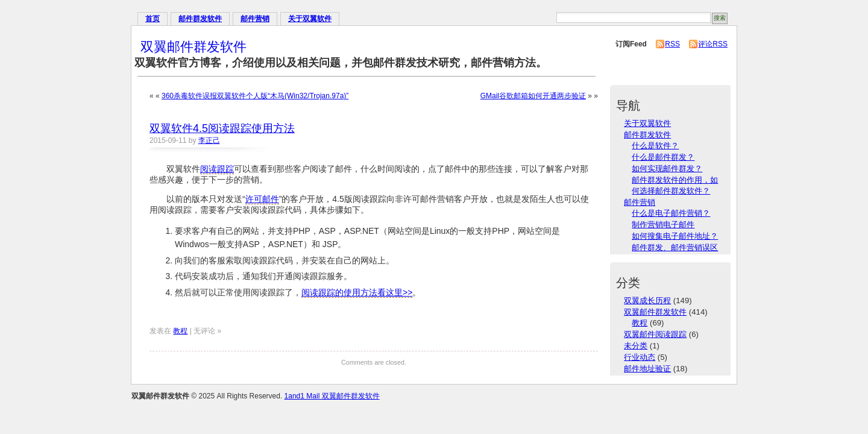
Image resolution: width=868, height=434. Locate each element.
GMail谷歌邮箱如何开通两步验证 (533, 96)
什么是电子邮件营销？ (671, 213)
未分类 (636, 346)
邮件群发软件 (200, 19)
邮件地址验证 (647, 369)
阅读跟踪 (217, 169)
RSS (672, 44)
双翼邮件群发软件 (193, 47)
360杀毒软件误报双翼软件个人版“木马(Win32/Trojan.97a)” (255, 96)
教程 (180, 331)
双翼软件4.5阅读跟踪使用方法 (222, 128)
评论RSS (713, 44)
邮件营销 (255, 19)
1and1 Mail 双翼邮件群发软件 (332, 396)
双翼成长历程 (647, 300)
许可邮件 (262, 199)
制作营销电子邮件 (663, 225)
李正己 (209, 140)
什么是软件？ (655, 146)
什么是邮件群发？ (663, 157)
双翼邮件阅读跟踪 (655, 334)
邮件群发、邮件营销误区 (675, 247)
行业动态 (640, 357)
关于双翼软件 (310, 19)
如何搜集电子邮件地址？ (675, 236)
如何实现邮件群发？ (667, 168)
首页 (153, 19)
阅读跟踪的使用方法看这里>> (357, 292)
